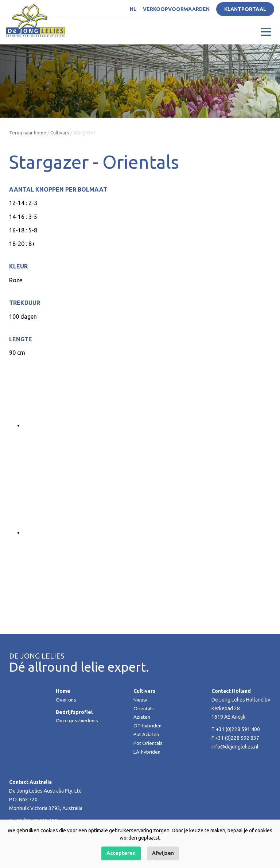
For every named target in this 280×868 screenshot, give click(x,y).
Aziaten (142, 717)
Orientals (144, 708)
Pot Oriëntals (148, 743)
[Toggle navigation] (266, 31)
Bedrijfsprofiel (74, 712)
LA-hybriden (147, 752)
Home (63, 691)
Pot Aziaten (147, 734)
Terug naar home (28, 133)
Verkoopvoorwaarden (176, 9)
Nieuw (141, 700)
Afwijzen (163, 853)
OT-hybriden (148, 726)
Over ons (66, 700)
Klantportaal (245, 9)
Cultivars (61, 133)
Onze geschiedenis (78, 720)
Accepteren (121, 853)
